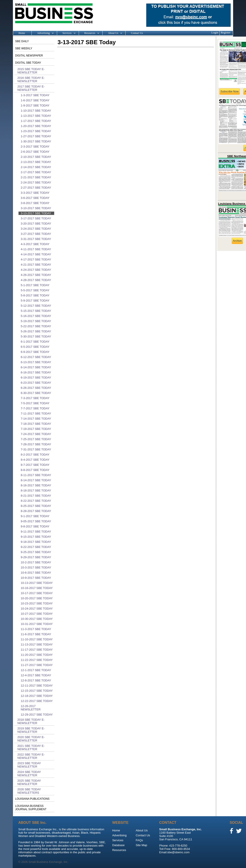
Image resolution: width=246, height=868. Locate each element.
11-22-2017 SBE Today (37, 660)
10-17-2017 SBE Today (37, 593)
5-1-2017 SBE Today (35, 285)
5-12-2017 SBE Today (36, 306)
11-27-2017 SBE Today (37, 665)
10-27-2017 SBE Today (37, 614)
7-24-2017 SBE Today (36, 434)
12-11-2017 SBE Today (37, 686)
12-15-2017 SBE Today (37, 691)
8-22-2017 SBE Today (36, 501)
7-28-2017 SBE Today (36, 444)
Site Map (141, 845)
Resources (89, 33)
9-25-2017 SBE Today (36, 552)
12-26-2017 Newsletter (31, 708)
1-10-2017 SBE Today (36, 111)
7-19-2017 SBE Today (36, 429)
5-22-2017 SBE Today (36, 326)
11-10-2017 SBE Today (37, 639)
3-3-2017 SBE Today (35, 193)
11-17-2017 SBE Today (37, 650)
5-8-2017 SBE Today (35, 295)
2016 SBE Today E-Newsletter (31, 79)
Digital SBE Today (28, 63)
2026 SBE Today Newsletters (29, 791)
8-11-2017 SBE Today (36, 475)
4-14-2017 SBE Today (36, 254)
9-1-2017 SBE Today (35, 516)
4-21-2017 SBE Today (36, 265)
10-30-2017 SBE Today (37, 619)
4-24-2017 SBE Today (36, 270)
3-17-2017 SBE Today (36, 218)
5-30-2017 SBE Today (36, 336)
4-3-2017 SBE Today (35, 244)
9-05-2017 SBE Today (36, 521)
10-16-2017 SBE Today (37, 588)
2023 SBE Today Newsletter (29, 765)
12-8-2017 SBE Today (36, 680)
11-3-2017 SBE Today (36, 629)
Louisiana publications (32, 799)
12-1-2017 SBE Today (36, 670)
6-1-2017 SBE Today (35, 342)
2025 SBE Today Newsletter (29, 782)
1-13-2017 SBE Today (36, 116)
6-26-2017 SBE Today (36, 388)
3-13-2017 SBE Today (36, 213)
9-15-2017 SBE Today (36, 537)
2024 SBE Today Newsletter (29, 774)
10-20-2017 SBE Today (37, 598)
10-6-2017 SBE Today (36, 573)
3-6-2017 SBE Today (35, 198)
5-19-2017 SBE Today (36, 321)
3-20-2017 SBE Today (36, 224)
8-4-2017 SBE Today (35, 460)
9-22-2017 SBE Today (36, 547)
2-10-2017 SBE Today (36, 157)
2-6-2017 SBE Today (35, 152)
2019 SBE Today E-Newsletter (31, 730)
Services (66, 33)
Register (226, 32)
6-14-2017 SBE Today (36, 367)
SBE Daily (22, 41)
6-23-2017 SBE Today (36, 383)
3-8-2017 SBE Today (35, 203)
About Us (112, 33)
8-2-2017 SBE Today (35, 455)
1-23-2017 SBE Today (36, 131)
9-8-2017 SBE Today (35, 526)
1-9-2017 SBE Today (35, 105)
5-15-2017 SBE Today (36, 311)
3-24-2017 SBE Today (36, 229)
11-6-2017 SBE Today (36, 634)
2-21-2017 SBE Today (36, 177)
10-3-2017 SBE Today (36, 567)
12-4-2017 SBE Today (36, 675)
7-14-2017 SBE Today (36, 419)
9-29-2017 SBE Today (36, 557)
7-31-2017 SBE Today (36, 449)
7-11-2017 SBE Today (36, 413)
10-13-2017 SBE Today (37, 583)
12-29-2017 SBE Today (37, 715)
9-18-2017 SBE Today (36, 542)
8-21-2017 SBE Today (36, 496)
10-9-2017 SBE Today (36, 578)
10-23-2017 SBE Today (37, 603)
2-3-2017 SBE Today (35, 147)
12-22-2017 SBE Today (37, 701)
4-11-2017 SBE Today (36, 249)
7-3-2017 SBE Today (35, 398)
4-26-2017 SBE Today (36, 275)
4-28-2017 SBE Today (36, 280)
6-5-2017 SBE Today (35, 347)
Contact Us (137, 33)
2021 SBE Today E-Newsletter (31, 747)
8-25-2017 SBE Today (36, 506)
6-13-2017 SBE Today (36, 362)
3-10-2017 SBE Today (36, 208)
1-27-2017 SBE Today (36, 136)
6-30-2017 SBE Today (36, 393)
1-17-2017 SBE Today (36, 121)
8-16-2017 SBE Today (36, 485)
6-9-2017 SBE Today (35, 352)
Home (22, 33)
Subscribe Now (230, 92)
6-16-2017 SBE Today (36, 372)
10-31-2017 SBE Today (37, 624)
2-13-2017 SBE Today (36, 162)
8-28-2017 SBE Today (36, 511)
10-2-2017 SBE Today (36, 562)
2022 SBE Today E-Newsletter (31, 756)
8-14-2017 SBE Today (36, 480)
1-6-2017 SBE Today (35, 100)
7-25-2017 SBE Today (36, 439)
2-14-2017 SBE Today (36, 167)
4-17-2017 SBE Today (36, 259)
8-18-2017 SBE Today (36, 490)
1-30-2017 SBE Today (36, 141)
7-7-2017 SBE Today (35, 408)
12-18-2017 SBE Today (37, 696)
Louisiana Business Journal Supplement (31, 808)
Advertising (43, 33)
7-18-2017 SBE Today (36, 424)
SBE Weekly (24, 48)
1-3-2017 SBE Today (35, 95)
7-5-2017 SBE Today (35, 403)
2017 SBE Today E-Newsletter (31, 88)
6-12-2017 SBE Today (36, 357)
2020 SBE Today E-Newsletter (31, 739)
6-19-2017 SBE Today (36, 378)
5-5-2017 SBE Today (35, 290)
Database (118, 845)
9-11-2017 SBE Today (36, 532)
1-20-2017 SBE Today (36, 126)
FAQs (139, 840)
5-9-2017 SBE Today (35, 301)
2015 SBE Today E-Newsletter (31, 71)
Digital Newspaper (29, 56)
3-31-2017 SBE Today (36, 239)
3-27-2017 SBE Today (36, 234)
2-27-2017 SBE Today (36, 188)
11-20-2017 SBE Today (37, 655)
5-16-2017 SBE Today (36, 316)
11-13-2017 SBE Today (37, 644)
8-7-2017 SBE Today (35, 465)
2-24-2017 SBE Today (36, 182)
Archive (237, 241)
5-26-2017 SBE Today (36, 331)
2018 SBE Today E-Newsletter (31, 721)
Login (215, 32)
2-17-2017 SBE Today (36, 172)
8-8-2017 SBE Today (35, 470)
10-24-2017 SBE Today (37, 609)
